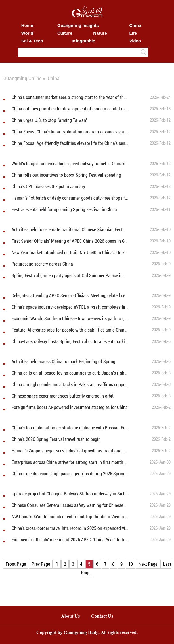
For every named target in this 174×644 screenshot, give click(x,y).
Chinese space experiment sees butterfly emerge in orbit (63, 396)
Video (135, 41)
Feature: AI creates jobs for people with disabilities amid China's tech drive (70, 330)
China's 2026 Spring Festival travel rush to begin (56, 439)
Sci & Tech (32, 41)
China (135, 25)
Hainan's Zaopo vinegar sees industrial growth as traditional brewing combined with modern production (70, 451)
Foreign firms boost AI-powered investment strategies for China (70, 407)
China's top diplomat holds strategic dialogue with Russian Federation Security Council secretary (70, 428)
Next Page (148, 564)
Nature (100, 33)
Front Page (16, 564)
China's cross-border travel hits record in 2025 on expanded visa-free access (70, 528)
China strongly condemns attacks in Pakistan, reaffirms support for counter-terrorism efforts (70, 385)
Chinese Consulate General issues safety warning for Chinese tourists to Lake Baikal (70, 505)
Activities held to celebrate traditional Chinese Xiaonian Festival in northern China (70, 230)
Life (133, 33)
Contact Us (105, 617)
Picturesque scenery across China (42, 264)
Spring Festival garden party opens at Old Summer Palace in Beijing (70, 276)
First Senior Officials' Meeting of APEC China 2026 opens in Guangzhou (70, 241)
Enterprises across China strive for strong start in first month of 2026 (70, 462)
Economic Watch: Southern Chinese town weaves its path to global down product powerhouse (70, 319)
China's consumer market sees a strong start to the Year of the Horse (70, 97)
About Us (70, 617)
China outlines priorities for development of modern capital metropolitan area (70, 109)
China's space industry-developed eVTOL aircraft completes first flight (70, 307)
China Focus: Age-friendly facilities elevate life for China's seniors (70, 143)
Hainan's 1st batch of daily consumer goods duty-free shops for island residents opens (70, 198)
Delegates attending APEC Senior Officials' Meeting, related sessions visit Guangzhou (70, 296)
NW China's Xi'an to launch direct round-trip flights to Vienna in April (70, 517)
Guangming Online (22, 78)
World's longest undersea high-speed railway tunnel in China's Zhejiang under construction (70, 164)
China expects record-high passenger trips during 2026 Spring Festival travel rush (70, 474)
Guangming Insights (78, 25)
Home (27, 25)
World (27, 33)
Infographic (83, 41)
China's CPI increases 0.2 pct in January (48, 187)
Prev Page (41, 564)
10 (131, 564)
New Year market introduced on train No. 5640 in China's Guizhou (70, 253)
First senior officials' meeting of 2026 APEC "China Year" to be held (70, 540)
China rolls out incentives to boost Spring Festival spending (66, 175)
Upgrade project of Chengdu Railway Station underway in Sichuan (70, 494)
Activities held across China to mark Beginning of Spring (63, 362)
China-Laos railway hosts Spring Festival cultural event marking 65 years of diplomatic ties (70, 342)
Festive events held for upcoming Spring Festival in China (64, 210)
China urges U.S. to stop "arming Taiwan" (50, 120)
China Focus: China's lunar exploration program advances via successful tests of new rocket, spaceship (70, 132)
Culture (65, 33)
